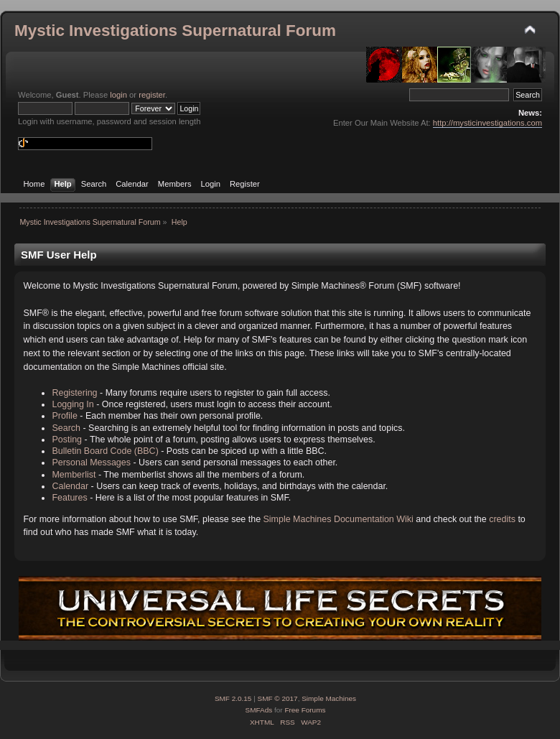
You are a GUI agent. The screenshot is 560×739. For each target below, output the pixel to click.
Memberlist (74, 475)
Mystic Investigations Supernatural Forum (175, 31)
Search (66, 428)
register (152, 95)
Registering (74, 393)
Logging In (73, 404)
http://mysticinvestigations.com (487, 123)
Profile (64, 416)
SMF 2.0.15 (233, 698)
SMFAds (259, 710)
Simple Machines (329, 698)
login (118, 95)
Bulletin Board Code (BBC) (105, 451)
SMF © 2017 (278, 698)
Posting (67, 440)
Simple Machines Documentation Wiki (339, 519)
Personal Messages (91, 463)
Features (69, 498)
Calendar (70, 486)
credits (502, 519)
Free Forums (305, 710)
